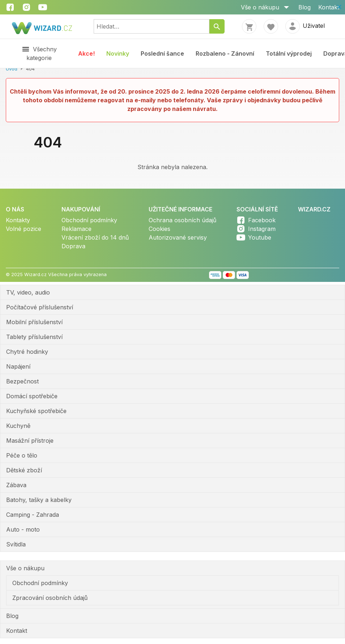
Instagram (262, 229)
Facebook (262, 220)
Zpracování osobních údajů (50, 598)
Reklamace (76, 229)
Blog (304, 7)
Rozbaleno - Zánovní (225, 53)
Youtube (260, 237)
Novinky (118, 53)
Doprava (73, 246)
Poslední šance (162, 53)
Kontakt (329, 7)
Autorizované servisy (178, 237)
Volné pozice (24, 229)
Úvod (12, 69)
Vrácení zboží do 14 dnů (95, 237)
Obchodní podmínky (89, 220)
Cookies (159, 229)
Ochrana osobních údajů (182, 220)
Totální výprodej (289, 53)
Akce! (86, 53)
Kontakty (18, 220)
